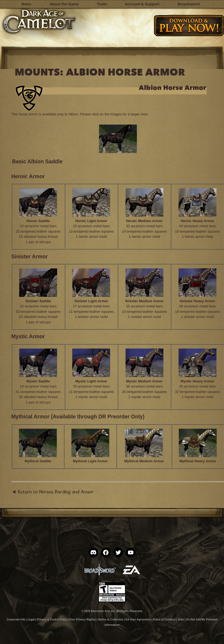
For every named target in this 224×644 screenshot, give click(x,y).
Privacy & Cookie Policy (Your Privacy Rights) (66, 619)
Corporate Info (16, 619)
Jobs (181, 619)
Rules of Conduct (164, 619)
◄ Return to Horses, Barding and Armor (53, 492)
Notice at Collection (111, 619)
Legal (31, 619)
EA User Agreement (138, 619)
